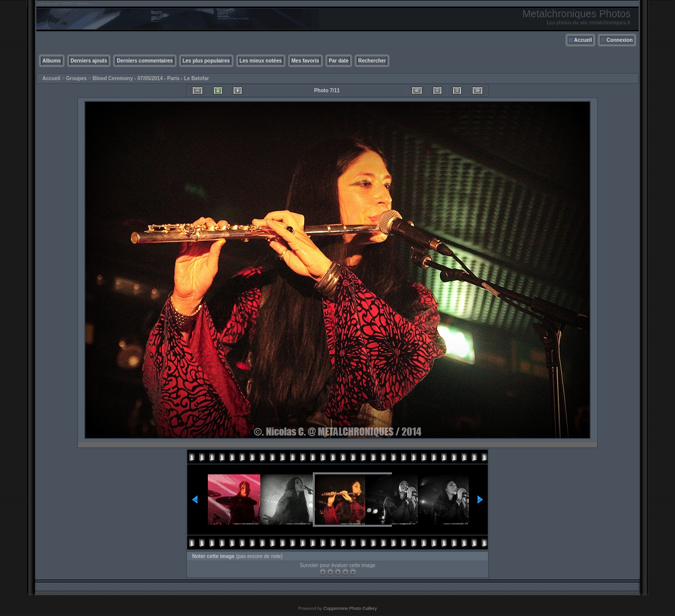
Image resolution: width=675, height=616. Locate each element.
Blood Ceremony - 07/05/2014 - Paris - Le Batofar (151, 78)
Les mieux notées (261, 61)
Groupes (76, 78)
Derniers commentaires (145, 61)
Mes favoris (305, 61)
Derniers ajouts (89, 61)
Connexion (620, 40)
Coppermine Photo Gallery (350, 608)
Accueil (583, 40)
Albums (52, 61)
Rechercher (372, 61)
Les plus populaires (206, 61)
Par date (339, 61)
